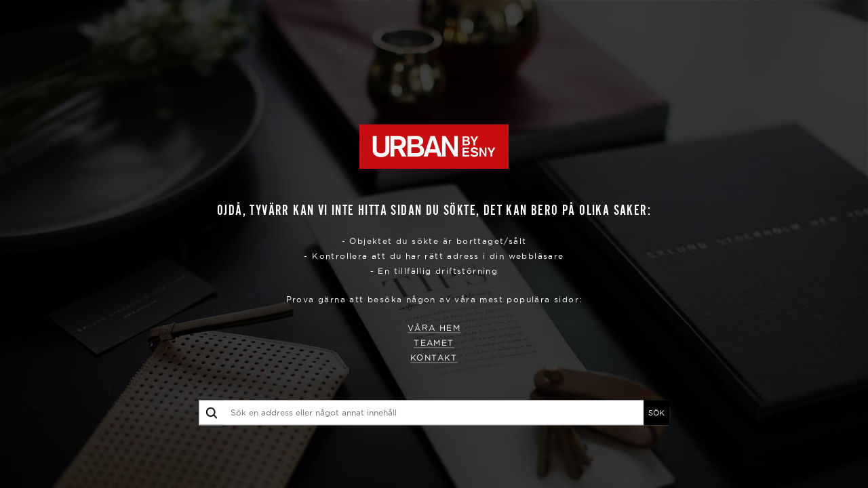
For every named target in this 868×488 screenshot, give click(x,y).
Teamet (434, 343)
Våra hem (434, 328)
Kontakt (434, 358)
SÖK (656, 413)
